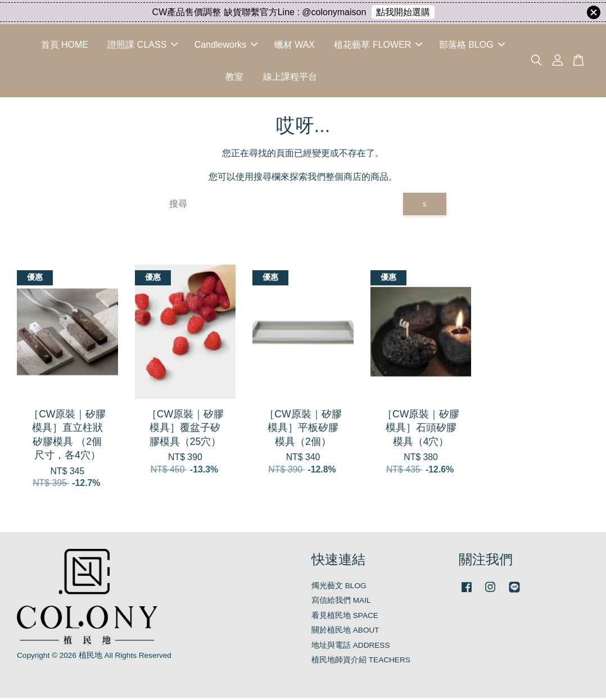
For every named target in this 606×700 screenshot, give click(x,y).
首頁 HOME (65, 46)
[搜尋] (282, 207)
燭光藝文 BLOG (339, 588)
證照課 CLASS (143, 46)
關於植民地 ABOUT (345, 633)
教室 (234, 78)
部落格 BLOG (472, 46)
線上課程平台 (290, 78)
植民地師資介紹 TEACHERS (361, 663)
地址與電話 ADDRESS (351, 647)
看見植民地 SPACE (345, 618)
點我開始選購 (403, 12)
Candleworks (226, 46)
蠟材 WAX (295, 46)
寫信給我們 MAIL (341, 603)
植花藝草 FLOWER (378, 46)
